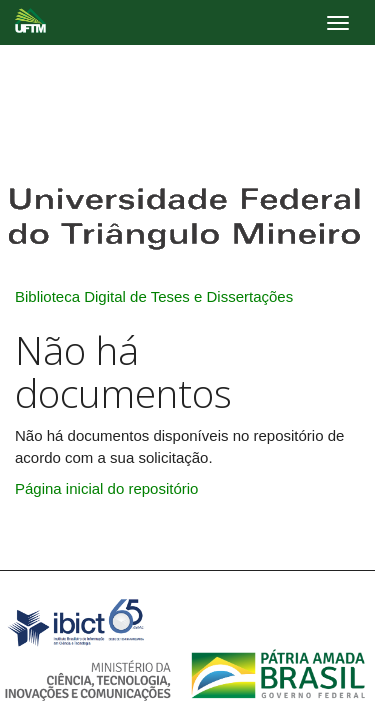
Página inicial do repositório (106, 488)
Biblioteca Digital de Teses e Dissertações (154, 296)
